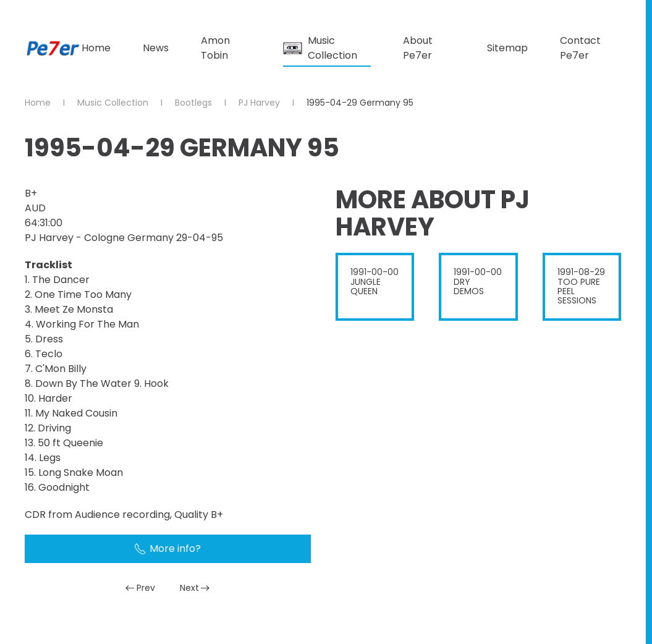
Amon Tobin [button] (215, 48)
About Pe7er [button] (418, 48)
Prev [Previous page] (140, 588)
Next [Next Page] (195, 588)
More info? (167, 549)
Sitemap (507, 48)
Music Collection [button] (320, 48)
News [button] (156, 48)
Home (96, 48)
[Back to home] (53, 48)
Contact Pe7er (580, 48)
